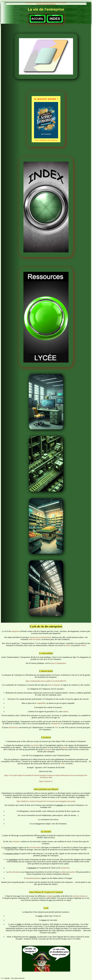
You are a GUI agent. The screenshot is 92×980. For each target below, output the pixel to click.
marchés (72, 872)
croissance (16, 841)
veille (63, 764)
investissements (35, 847)
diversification (14, 872)
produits (63, 872)
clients (83, 645)
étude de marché (35, 639)
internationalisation (33, 878)
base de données (54, 685)
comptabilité (41, 703)
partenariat (65, 747)
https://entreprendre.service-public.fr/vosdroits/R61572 (46, 681)
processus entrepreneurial (42, 637)
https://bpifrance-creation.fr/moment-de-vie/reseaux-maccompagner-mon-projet (46, 801)
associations (35, 745)
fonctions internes (79, 896)
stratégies (50, 896)
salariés (65, 712)
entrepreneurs (56, 724)
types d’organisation (58, 663)
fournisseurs (65, 868)
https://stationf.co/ (46, 781)
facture (68, 645)
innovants (48, 749)
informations (13, 727)
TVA (56, 727)
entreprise (15, 631)
